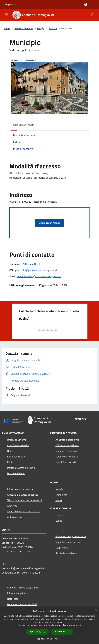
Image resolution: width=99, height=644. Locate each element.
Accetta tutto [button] (37, 632)
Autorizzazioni (15, 517)
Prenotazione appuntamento (71, 536)
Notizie (59, 489)
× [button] (95, 610)
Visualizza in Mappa (50, 223)
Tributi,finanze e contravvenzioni (25, 500)
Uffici (10, 451)
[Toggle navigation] (6, 15)
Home (7, 28)
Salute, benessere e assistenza (23, 511)
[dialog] (50, 625)
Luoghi (41, 28)
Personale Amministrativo (21, 468)
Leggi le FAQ (62, 548)
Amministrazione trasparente (23, 588)
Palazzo (53, 28)
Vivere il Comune (24, 28)
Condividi (17, 60)
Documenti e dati (16, 473)
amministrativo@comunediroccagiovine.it (39, 276)
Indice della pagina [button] (24, 125)
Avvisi (59, 500)
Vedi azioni (33, 60)
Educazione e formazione (20, 489)
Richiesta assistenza (66, 553)
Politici (11, 462)
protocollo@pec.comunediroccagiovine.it (37, 270)
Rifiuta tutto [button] (62, 632)
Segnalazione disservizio (68, 542)
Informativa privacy (17, 593)
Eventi (59, 521)
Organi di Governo (17, 440)
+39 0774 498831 (30, 264)
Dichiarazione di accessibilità (22, 604)
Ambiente (12, 506)
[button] (50, 639)
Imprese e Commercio (67, 451)
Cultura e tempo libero (67, 445)
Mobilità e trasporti (66, 462)
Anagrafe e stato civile (67, 440)
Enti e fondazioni (16, 457)
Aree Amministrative (18, 445)
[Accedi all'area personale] (86, 5)
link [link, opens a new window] (79, 625)
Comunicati (62, 495)
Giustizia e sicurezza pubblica (23, 495)
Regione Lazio (12, 4)
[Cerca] (92, 15)
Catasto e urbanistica (67, 457)
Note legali (13, 599)
